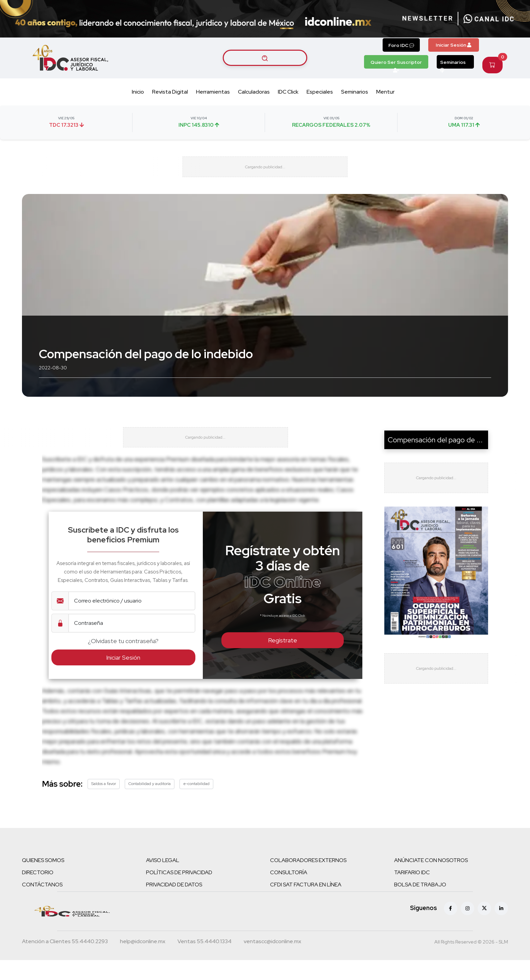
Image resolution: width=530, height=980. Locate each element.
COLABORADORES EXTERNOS (308, 880)
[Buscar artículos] (265, 58)
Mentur (385, 92)
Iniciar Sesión (453, 45)
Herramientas (213, 92)
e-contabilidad (196, 804)
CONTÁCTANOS (42, 904)
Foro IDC (401, 45)
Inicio (138, 92)
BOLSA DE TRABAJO (420, 904)
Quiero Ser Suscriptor (396, 64)
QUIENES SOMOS (43, 880)
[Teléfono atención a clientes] (65, 962)
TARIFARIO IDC (412, 892)
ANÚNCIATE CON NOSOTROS (431, 880)
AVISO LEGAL (163, 880)
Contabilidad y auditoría (150, 804)
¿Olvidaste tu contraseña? (123, 661)
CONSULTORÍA (289, 892)
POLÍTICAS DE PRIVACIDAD (179, 892)
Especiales (320, 92)
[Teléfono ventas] (204, 962)
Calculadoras (254, 92)
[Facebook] (451, 928)
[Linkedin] (501, 928)
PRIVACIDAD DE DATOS (174, 904)
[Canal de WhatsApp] (489, 19)
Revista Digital (170, 92)
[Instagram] (467, 928)
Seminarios (453, 64)
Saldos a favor (104, 804)
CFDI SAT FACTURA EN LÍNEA (306, 904)
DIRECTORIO (38, 892)
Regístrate (283, 660)
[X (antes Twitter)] (484, 928)
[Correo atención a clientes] (143, 962)
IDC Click (288, 92)
